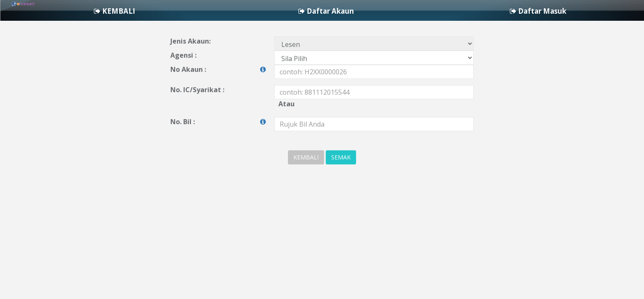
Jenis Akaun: (190, 58)
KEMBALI (454, 12)
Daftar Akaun (530, 12)
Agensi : (183, 72)
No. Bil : (218, 138)
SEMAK (341, 174)
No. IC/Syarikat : (197, 106)
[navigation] (322, 12)
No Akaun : (218, 86)
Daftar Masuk (606, 12)
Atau (286, 120)
